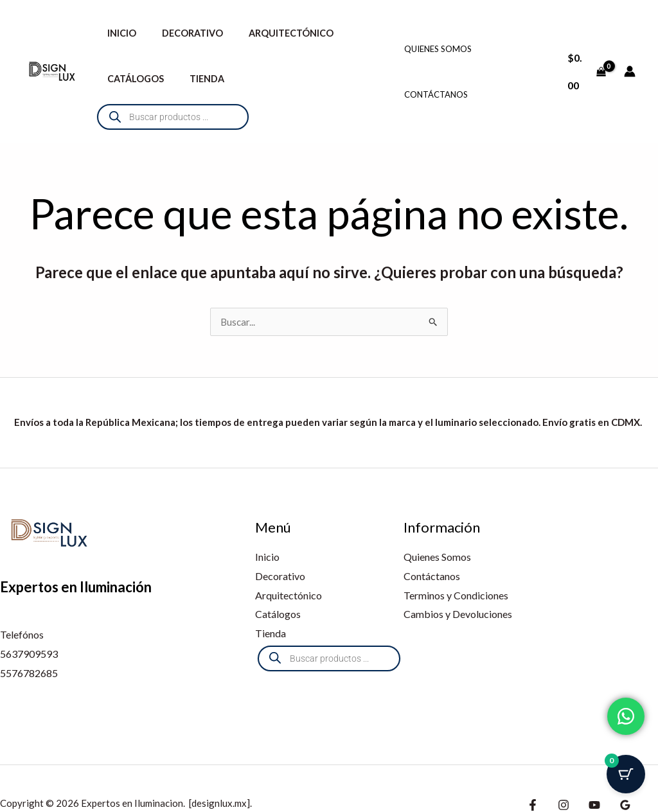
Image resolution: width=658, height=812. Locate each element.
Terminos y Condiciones (456, 565)
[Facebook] (533, 775)
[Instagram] (560, 775)
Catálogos (132, 79)
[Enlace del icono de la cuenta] (630, 56)
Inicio (118, 33)
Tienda (196, 79)
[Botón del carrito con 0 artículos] (626, 780)
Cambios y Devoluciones (458, 584)
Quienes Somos (438, 33)
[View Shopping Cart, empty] (585, 56)
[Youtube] (588, 775)
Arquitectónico (273, 33)
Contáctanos (436, 79)
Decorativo (182, 33)
